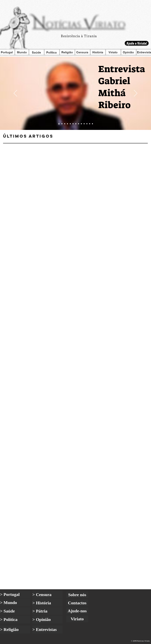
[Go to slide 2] (62, 124)
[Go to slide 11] (87, 124)
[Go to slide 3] (65, 124)
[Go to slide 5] (70, 124)
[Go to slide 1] (59, 124)
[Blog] (75, 264)
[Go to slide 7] (76, 124)
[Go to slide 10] (84, 124)
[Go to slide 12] (90, 124)
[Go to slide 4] (67, 124)
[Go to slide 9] (81, 124)
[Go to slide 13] (92, 124)
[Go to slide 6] (73, 124)
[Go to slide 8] (79, 124)
